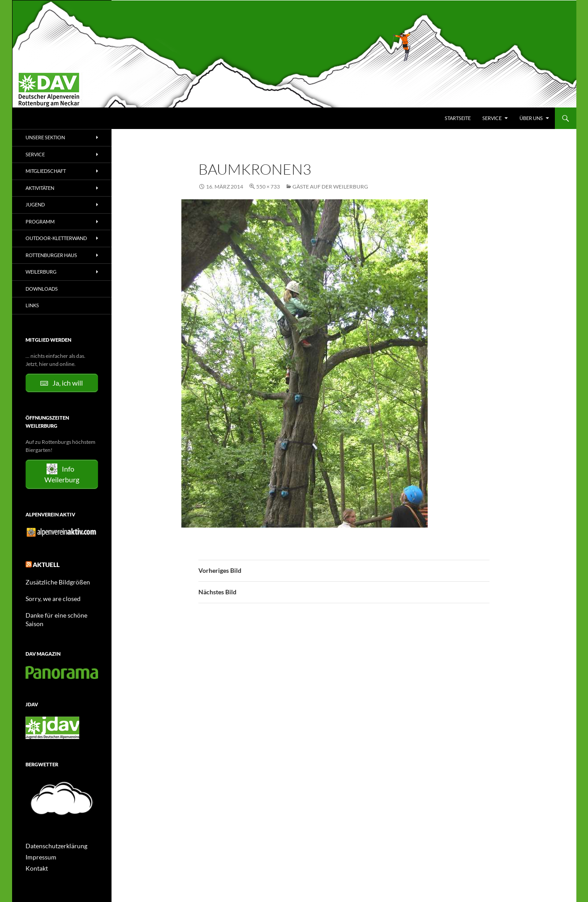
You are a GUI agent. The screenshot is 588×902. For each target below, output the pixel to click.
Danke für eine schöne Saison (60, 612)
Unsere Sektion (45, 137)
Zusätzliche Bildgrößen (53, 579)
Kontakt (35, 855)
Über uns (531, 118)
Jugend (35, 204)
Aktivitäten (40, 188)
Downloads (42, 289)
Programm (40, 221)
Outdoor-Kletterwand (56, 238)
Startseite (458, 118)
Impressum (39, 844)
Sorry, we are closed (49, 595)
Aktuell (44, 563)
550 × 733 (268, 187)
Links (32, 305)
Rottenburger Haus (51, 255)
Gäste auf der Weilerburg (330, 187)
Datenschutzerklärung (52, 833)
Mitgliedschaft (46, 171)
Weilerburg (41, 272)
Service (492, 118)
